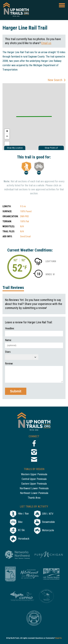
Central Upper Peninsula (34, 479)
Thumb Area (34, 498)
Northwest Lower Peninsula (34, 489)
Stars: (8, 352)
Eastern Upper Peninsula (34, 484)
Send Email (25, 236)
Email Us (59, 638)
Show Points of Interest (51, 148)
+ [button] (7, 132)
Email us (46, 43)
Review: (9, 364)
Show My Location (15, 148)
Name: (8, 340)
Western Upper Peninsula (34, 474)
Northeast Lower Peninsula (34, 493)
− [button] (7, 137)
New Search (55, 80)
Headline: (10, 329)
